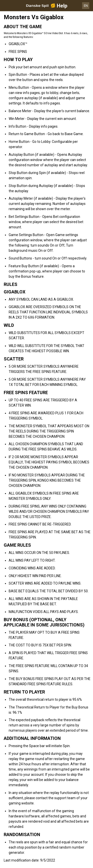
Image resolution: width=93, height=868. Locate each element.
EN (86, 6)
